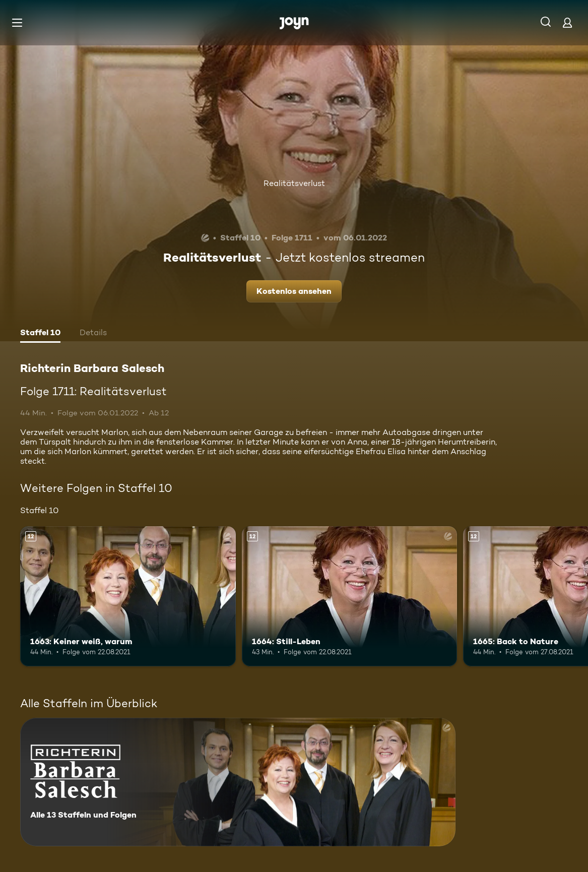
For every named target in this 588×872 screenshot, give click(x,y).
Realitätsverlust (294, 183)
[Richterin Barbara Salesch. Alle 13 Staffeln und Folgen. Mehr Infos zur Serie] (238, 782)
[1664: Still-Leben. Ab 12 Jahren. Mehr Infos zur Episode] (350, 596)
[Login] (567, 22)
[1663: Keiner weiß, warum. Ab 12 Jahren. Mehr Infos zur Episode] (128, 596)
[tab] (40, 334)
